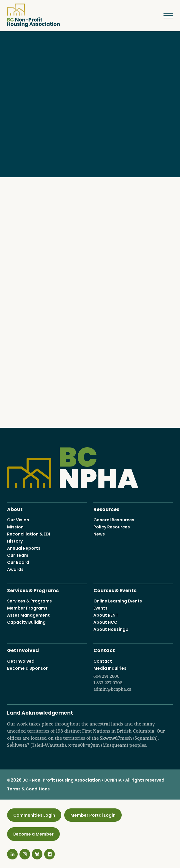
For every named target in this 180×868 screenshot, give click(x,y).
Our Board (18, 562)
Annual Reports (24, 548)
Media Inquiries (133, 679)
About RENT (106, 615)
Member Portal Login (93, 815)
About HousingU (111, 630)
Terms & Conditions (28, 789)
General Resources (114, 520)
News (99, 534)
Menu (164, 16)
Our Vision (18, 520)
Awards (15, 569)
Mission (15, 527)
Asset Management (28, 615)
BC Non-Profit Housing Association (33, 15)
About (15, 509)
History (15, 541)
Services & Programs (33, 590)
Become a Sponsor (27, 668)
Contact (104, 650)
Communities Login (34, 815)
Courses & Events (115, 590)
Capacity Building (26, 623)
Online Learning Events (118, 601)
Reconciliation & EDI (29, 534)
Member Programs (27, 608)
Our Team (18, 555)
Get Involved (23, 650)
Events (100, 608)
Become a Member (33, 834)
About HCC (105, 623)
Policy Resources (112, 527)
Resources (106, 509)
